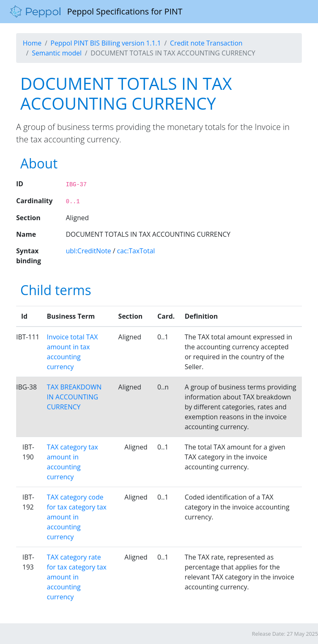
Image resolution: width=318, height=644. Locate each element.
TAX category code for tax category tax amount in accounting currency (77, 517)
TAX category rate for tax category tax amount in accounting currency (77, 577)
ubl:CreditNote (88, 251)
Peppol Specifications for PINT (96, 12)
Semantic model (57, 53)
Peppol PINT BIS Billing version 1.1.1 (106, 43)
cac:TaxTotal (136, 251)
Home (32, 43)
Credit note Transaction (206, 43)
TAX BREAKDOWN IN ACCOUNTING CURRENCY (74, 397)
